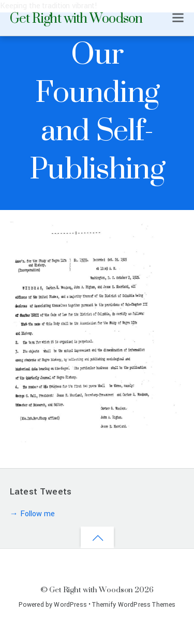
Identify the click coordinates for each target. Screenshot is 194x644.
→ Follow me (32, 514)
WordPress (70, 605)
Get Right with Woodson (91, 589)
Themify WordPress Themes (134, 605)
